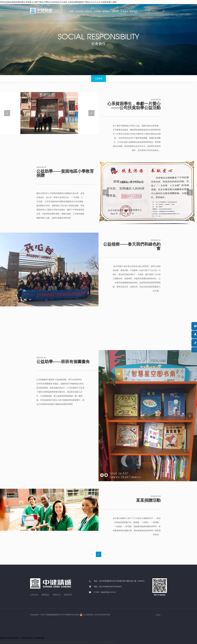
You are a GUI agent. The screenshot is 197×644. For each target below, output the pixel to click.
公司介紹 (79, 11)
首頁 (72, 11)
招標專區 (115, 11)
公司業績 (97, 11)
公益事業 (99, 79)
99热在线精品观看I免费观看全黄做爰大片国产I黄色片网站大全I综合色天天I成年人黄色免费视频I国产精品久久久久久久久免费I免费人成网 (58, 2)
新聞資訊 (106, 11)
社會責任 (124, 11)
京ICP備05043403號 (70, 615)
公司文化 (88, 11)
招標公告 (57, 595)
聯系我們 (133, 11)
